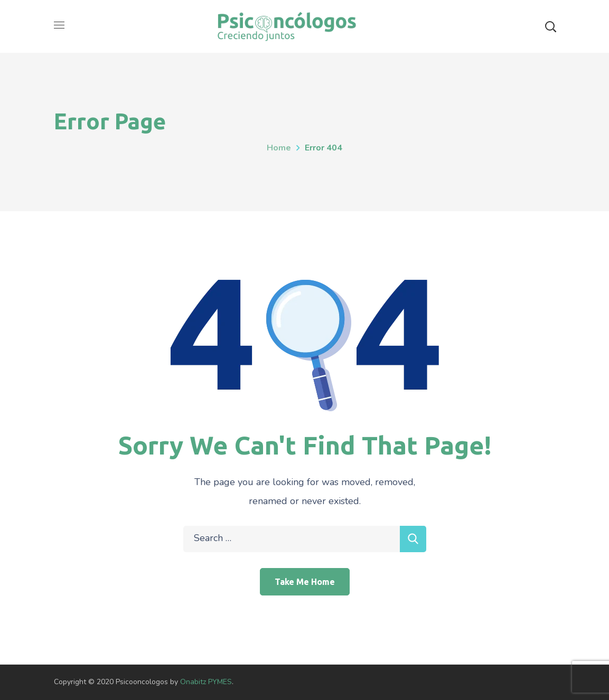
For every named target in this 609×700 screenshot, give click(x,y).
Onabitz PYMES (206, 682)
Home (279, 148)
